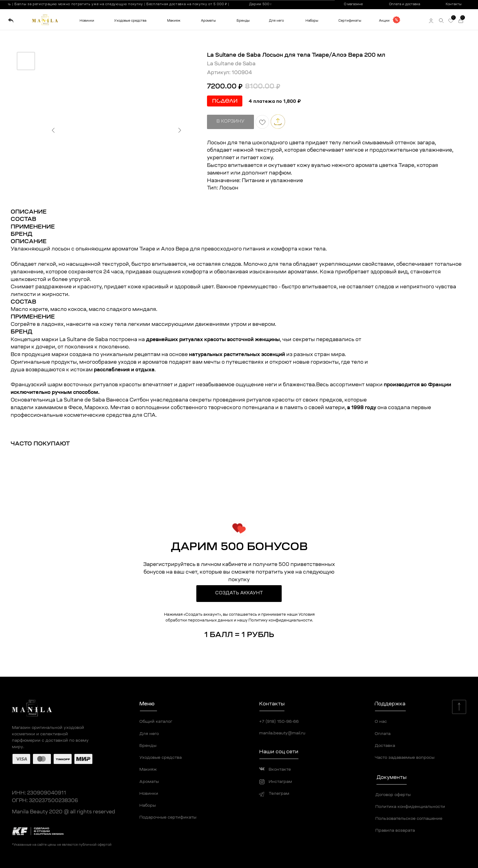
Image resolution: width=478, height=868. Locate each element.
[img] (11, 20)
